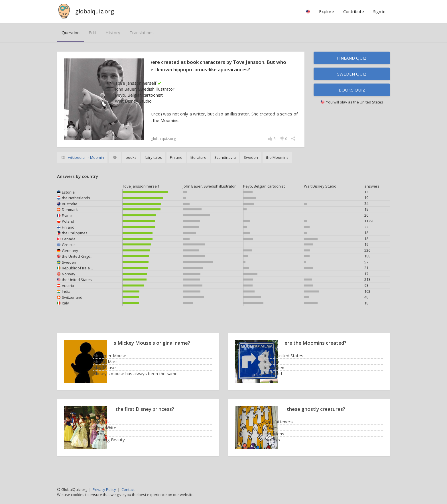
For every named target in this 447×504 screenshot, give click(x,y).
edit (93, 32)
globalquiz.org (95, 11)
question (71, 32)
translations (142, 32)
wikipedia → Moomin (86, 165)
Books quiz (352, 90)
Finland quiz (352, 58)
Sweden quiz (352, 74)
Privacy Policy (104, 489)
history (113, 32)
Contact (128, 489)
